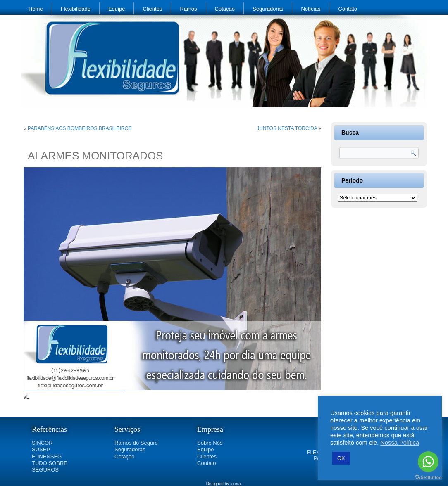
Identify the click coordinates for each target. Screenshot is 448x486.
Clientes (152, 9)
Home (36, 9)
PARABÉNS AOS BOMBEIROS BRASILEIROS (80, 128)
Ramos (188, 9)
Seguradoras (268, 9)
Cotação (225, 9)
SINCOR (42, 443)
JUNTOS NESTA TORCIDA (287, 128)
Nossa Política (400, 443)
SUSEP (41, 449)
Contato (348, 9)
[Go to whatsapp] (428, 462)
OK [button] (341, 458)
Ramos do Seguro (136, 443)
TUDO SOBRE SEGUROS (50, 466)
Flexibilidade (76, 9)
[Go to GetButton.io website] (428, 478)
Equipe (117, 9)
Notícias (311, 9)
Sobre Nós (210, 443)
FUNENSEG (47, 456)
